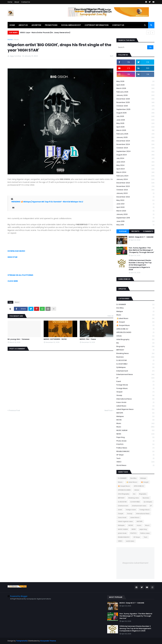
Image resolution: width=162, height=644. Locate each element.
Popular (123, 231)
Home (10, 2)
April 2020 (135, 207)
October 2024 (135, 148)
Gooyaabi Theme (48, 641)
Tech (135, 458)
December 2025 (135, 99)
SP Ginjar (135, 455)
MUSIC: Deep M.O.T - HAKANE (141, 237)
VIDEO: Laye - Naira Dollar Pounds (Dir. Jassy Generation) (45, 33)
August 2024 (135, 155)
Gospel (135, 392)
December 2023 (135, 183)
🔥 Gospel (135, 322)
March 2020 (135, 211)
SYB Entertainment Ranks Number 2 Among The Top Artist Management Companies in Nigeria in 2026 (140, 265)
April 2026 (135, 85)
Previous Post (14, 410)
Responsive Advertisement (135, 563)
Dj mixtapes (135, 367)
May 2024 (135, 165)
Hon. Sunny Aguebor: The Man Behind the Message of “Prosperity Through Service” (141, 250)
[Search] (132, 47)
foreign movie (135, 385)
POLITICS (135, 444)
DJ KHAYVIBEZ (135, 364)
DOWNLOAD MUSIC (16, 251)
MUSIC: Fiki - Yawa (88, 339)
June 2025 (135, 120)
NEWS (135, 434)
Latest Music (135, 406)
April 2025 (135, 127)
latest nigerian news (135, 409)
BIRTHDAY (135, 350)
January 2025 (135, 137)
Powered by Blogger (18, 596)
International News (135, 399)
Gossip (135, 395)
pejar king (135, 437)
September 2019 (135, 218)
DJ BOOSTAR (135, 360)
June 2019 (135, 221)
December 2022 (135, 197)
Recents (135, 231)
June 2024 (135, 162)
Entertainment (135, 371)
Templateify (22, 641)
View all (110, 316)
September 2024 (135, 151)
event (135, 382)
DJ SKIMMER (135, 305)
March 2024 (135, 172)
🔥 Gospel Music (135, 325)
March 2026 (135, 88)
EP (135, 378)
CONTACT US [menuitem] (118, 25)
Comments (148, 231)
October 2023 (135, 190)
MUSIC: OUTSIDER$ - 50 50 (55, 339)
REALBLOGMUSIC (135, 451)
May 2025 (135, 123)
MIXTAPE (135, 413)
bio (135, 343)
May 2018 (135, 225)
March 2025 (135, 130)
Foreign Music (135, 388)
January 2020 (135, 214)
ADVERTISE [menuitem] (36, 25)
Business (135, 357)
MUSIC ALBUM (135, 430)
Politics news (135, 448)
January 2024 (135, 179)
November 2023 (135, 186)
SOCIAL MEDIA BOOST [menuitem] (71, 25)
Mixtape (135, 312)
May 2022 (135, 200)
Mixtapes (135, 417)
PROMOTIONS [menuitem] (51, 25)
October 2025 (135, 106)
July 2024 (135, 158)
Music (17, 39)
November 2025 (135, 102)
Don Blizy (135, 308)
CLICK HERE (13, 281)
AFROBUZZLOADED (135, 332)
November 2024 (135, 144)
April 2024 (135, 169)
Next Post (108, 410)
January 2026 (135, 95)
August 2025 (135, 113)
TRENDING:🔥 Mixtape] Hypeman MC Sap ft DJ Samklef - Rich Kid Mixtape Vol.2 (47, 202)
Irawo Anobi (135, 402)
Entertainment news (135, 375)
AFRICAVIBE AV (135, 329)
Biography (135, 347)
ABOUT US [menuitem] (23, 25)
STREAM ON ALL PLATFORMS (20, 275)
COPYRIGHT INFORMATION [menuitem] (97, 25)
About (17, 2)
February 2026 (135, 92)
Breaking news (135, 354)
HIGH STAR (12, 257)
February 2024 (135, 176)
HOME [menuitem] (12, 25)
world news (135, 465)
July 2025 (135, 116)
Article (135, 336)
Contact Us (26, 2)
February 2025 (135, 134)
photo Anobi (135, 441)
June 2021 (135, 204)
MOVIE (135, 420)
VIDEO (135, 462)
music (135, 423)
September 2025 (135, 109)
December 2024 (135, 141)
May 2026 (135, 81)
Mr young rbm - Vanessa (18, 339)
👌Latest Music (135, 319)
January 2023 (135, 193)
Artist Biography (135, 340)
